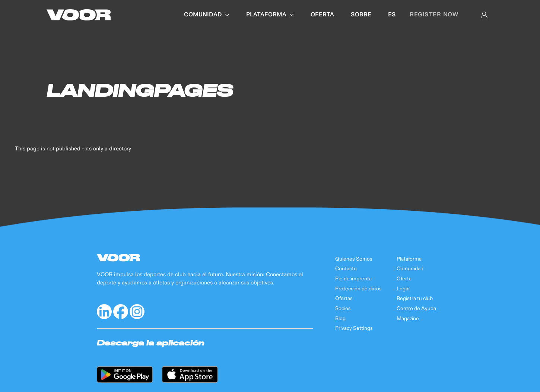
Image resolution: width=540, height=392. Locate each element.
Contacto (346, 269)
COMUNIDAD (207, 15)
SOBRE (361, 15)
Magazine (408, 319)
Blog (340, 319)
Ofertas (344, 299)
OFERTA (322, 15)
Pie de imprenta (353, 279)
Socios (343, 309)
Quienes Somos (354, 259)
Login (403, 289)
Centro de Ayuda (416, 309)
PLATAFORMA (270, 15)
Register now (434, 15)
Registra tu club (415, 299)
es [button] (392, 15)
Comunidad (410, 269)
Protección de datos (358, 289)
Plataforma (409, 259)
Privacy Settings (354, 328)
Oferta (404, 279)
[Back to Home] (79, 15)
